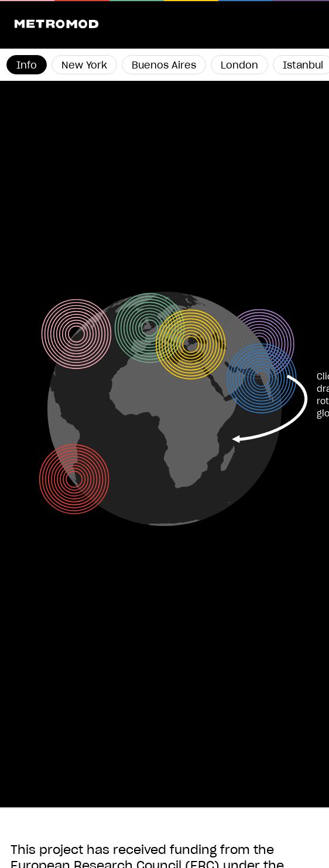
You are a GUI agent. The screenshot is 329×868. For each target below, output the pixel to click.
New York (84, 66)
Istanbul (303, 66)
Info (27, 66)
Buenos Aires (164, 66)
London (239, 66)
